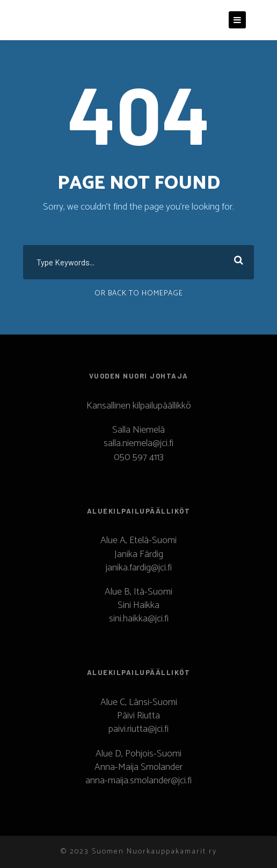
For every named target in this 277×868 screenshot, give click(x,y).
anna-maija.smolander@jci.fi (138, 781)
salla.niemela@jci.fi (138, 443)
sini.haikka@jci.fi (139, 619)
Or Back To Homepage (139, 294)
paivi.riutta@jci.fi (138, 729)
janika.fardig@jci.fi (139, 568)
